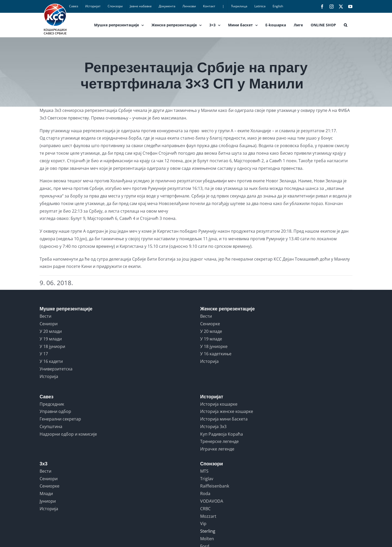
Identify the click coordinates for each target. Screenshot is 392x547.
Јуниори (48, 501)
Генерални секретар (60, 419)
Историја (49, 376)
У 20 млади (51, 331)
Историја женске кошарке (227, 411)
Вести (45, 316)
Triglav (207, 479)
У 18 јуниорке (214, 346)
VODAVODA (212, 501)
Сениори (49, 324)
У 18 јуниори (52, 346)
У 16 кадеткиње (216, 354)
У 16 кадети (51, 361)
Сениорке (210, 324)
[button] (345, 25)
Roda (205, 494)
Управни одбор (55, 411)
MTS (204, 471)
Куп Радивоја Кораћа (222, 434)
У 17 (44, 354)
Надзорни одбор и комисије (68, 434)
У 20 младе (211, 331)
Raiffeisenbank (215, 486)
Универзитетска (56, 369)
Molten (207, 539)
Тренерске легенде (219, 441)
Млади (46, 494)
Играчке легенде (217, 449)
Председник (52, 404)
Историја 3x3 (213, 426)
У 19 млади (51, 339)
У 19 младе (211, 339)
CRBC (205, 509)
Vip (203, 524)
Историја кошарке (219, 404)
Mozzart (208, 516)
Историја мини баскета (224, 419)
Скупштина (51, 426)
